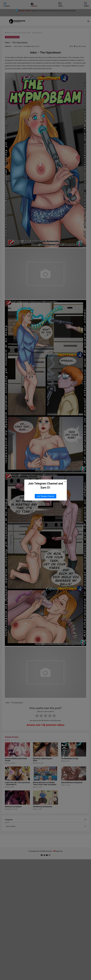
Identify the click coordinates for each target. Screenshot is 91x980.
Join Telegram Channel (45, 496)
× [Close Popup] (65, 482)
